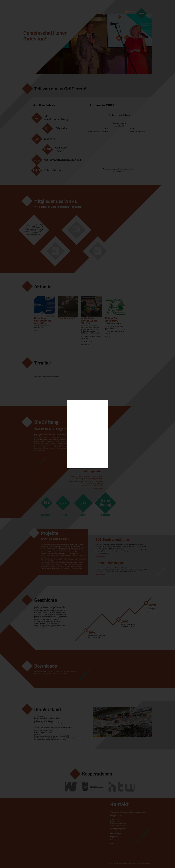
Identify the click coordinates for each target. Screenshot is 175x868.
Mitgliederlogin (129, 12)
